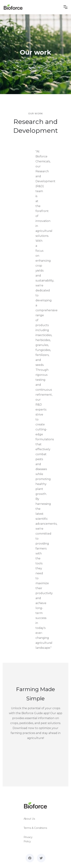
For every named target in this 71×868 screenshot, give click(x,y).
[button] (65, 7)
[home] (13, 7)
